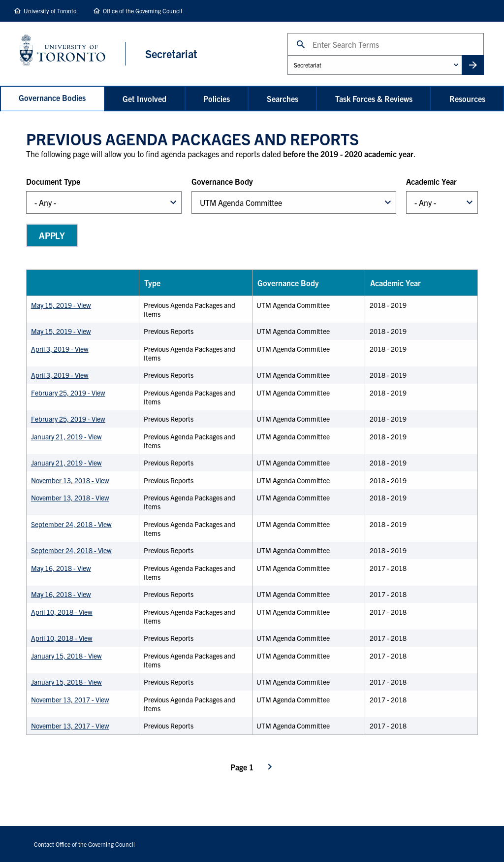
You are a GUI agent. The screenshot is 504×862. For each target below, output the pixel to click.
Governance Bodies (52, 98)
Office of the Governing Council (142, 11)
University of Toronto (50, 11)
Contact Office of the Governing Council (84, 844)
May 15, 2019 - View (61, 305)
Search (287, 33)
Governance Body (222, 181)
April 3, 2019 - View (60, 349)
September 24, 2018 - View (71, 524)
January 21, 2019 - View (66, 436)
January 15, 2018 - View (66, 656)
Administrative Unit (287, 55)
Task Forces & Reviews (374, 99)
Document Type (53, 181)
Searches (283, 99)
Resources (467, 99)
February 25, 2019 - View (68, 393)
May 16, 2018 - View (61, 568)
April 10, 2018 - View (62, 612)
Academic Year (431, 181)
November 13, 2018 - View (70, 480)
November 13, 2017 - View (70, 699)
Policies (217, 99)
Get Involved (144, 99)
